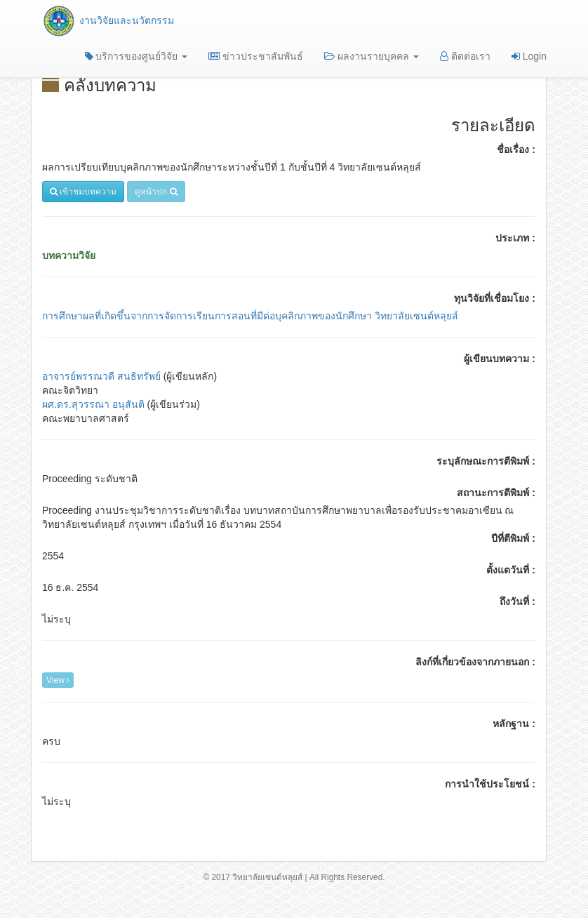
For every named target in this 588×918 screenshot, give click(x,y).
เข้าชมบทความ (83, 192)
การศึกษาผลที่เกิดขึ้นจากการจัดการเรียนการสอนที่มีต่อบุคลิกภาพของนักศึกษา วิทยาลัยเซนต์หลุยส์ (250, 316)
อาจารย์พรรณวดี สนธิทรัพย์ (103, 376)
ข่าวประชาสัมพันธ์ (256, 56)
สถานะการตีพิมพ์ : (496, 493)
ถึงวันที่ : (517, 601)
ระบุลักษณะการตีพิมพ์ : (486, 461)
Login (529, 56)
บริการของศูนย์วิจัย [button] (136, 56)
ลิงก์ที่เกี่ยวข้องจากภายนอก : (475, 662)
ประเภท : (515, 238)
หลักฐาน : (514, 724)
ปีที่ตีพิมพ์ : (513, 538)
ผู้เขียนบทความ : (500, 359)
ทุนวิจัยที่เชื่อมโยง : (495, 298)
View (58, 680)
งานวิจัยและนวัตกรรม (108, 20)
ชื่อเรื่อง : (516, 149)
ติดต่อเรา (465, 56)
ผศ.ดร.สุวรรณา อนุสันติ (93, 404)
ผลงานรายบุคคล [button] (372, 56)
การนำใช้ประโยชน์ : (490, 784)
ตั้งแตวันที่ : (511, 570)
